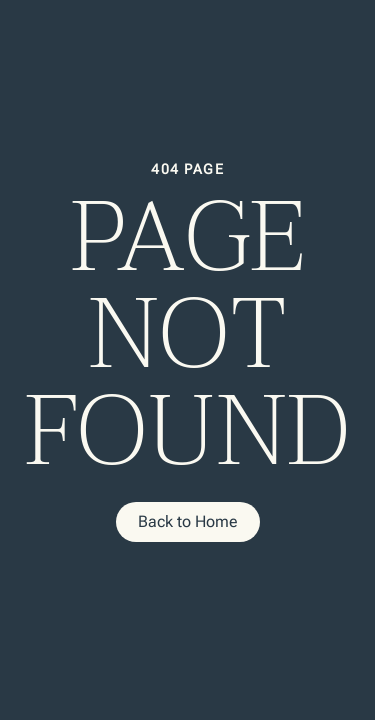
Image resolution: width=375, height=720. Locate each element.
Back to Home (188, 521)
